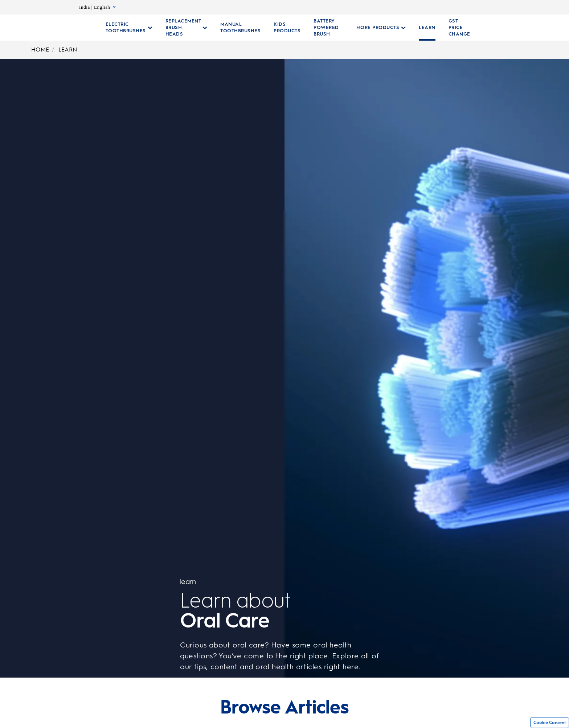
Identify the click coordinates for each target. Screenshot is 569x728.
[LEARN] (423, 28)
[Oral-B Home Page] (67, 28)
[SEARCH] (515, 28)
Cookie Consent (550, 723)
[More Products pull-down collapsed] (377, 28)
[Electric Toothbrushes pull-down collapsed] (129, 28)
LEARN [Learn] (68, 50)
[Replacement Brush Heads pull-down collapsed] (187, 28)
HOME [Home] (40, 50)
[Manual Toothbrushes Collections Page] (240, 28)
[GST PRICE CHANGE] (455, 28)
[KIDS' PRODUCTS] (287, 28)
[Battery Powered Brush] (326, 28)
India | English (97, 7)
